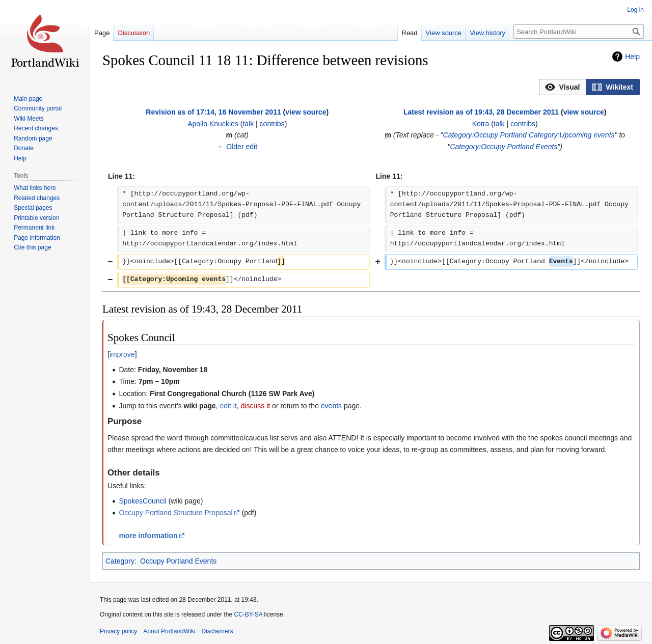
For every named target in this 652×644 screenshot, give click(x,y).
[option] (562, 87)
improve (122, 354)
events (331, 406)
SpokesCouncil (142, 501)
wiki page (200, 406)
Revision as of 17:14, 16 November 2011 (213, 112)
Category (120, 561)
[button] (563, 87)
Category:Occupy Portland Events (504, 147)
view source (306, 112)
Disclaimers (217, 631)
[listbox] (589, 87)
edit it (228, 406)
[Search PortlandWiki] (579, 32)
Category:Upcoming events (572, 135)
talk (248, 124)
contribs (272, 124)
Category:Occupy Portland (485, 135)
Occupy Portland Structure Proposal (175, 513)
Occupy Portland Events (178, 561)
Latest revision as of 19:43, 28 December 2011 (481, 112)
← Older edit (237, 147)
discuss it (256, 406)
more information (148, 536)
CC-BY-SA (248, 614)
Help (632, 57)
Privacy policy (118, 631)
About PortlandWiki (169, 631)
